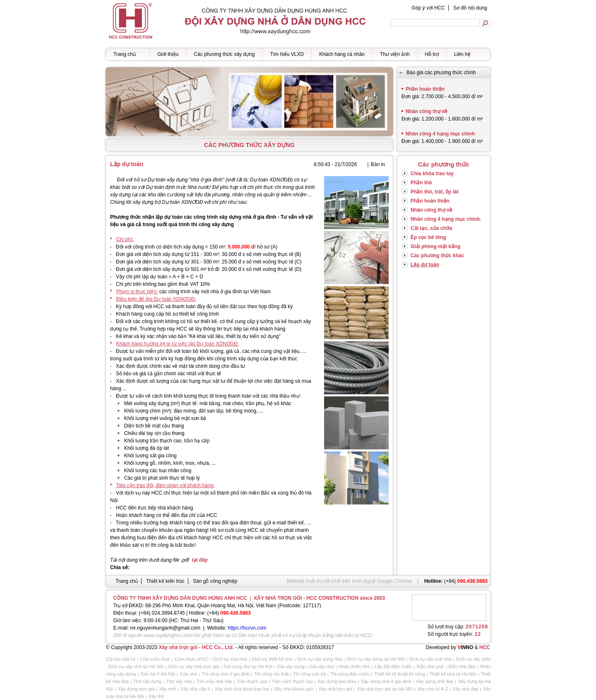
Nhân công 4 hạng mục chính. (446, 219)
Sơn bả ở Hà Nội (158, 674)
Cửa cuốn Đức (155, 659)
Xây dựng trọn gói (136, 689)
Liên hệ (462, 54)
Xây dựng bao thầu (337, 681)
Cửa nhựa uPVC (192, 659)
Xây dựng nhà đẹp (435, 681)
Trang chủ (125, 54)
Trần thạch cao (252, 681)
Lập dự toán (425, 265)
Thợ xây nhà (179, 681)
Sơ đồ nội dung (470, 8)
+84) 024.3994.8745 (163, 613)
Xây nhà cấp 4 (196, 689)
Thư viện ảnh (395, 54)
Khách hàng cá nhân (342, 54)
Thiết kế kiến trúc (165, 581)
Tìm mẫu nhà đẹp (214, 681)
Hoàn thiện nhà (354, 666)
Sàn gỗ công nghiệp (215, 581)
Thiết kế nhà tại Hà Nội (453, 674)
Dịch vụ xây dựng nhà (320, 659)
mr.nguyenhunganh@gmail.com (165, 628)
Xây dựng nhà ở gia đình (386, 681)
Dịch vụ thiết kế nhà (272, 659)
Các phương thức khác (437, 256)
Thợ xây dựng (148, 681)
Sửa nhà (188, 674)
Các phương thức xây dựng (224, 54)
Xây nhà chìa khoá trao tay (242, 689)
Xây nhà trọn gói (336, 689)
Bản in (378, 164)
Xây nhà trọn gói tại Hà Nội (385, 689)
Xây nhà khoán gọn (294, 689)
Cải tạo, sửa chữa (431, 228)
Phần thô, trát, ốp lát (435, 192)
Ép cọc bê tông (428, 237)
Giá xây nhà (322, 666)
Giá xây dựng (291, 666)
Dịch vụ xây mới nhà (430, 659)
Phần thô (421, 183)
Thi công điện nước (350, 674)
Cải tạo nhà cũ (121, 659)
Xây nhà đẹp (466, 689)
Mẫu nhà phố (430, 666)
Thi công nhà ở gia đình (226, 674)
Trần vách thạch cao (292, 681)
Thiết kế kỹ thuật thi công (400, 674)
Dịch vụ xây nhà (473, 659)
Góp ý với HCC (428, 8)
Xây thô (156, 696)
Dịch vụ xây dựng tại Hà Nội (375, 659)
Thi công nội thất (271, 674)
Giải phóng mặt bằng (435, 246)
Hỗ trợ (432, 54)
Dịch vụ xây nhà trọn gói (194, 666)
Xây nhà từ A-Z (433, 689)
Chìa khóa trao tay (432, 174)
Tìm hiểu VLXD (287, 54)
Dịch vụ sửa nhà (230, 659)
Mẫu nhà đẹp (462, 666)
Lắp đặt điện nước (393, 666)
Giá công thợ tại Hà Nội (248, 666)
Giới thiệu (168, 54)
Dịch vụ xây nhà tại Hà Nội (136, 666)
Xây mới (167, 689)
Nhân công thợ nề (431, 210)
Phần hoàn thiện (430, 201)
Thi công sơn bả (309, 674)
